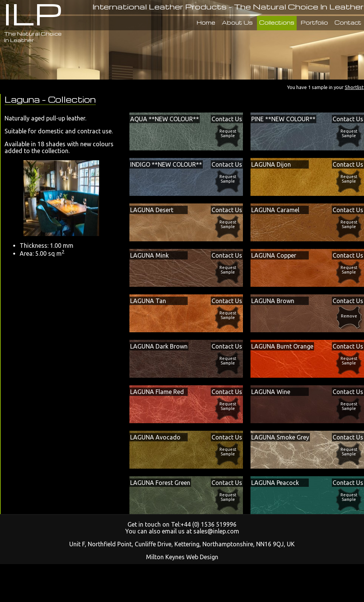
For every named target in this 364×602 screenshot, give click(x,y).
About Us (237, 22)
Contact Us (227, 119)
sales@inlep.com (216, 531)
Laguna (23, 99)
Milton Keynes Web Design (182, 557)
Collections (277, 22)
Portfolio (314, 22)
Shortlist (354, 87)
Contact (348, 22)
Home (206, 22)
